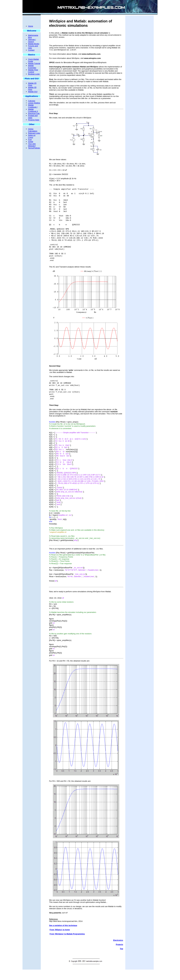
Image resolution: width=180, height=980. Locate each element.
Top (121, 959)
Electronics (118, 951)
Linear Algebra (34, 103)
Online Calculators (33, 130)
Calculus (32, 101)
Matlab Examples (32, 67)
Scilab (31, 142)
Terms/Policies (34, 148)
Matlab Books (34, 44)
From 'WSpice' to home (60, 940)
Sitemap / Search (32, 41)
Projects (119, 955)
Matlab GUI (33, 92)
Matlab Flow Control (33, 71)
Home (31, 26)
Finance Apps (34, 120)
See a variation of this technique (63, 936)
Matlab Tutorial (34, 63)
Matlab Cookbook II (33, 110)
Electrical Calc (34, 113)
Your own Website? (32, 145)
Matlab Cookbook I (33, 106)
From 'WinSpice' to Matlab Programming (67, 944)
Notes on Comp (32, 136)
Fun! (30, 139)
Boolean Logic (34, 74)
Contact (31, 50)
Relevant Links (34, 133)
